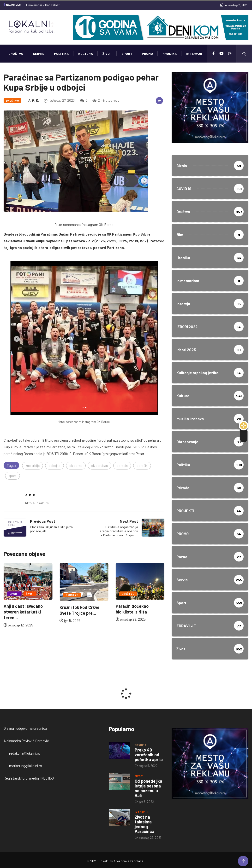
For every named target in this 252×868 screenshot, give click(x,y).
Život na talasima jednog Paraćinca (144, 824)
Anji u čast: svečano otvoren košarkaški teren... (23, 612)
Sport (127, 54)
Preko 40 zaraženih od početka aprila (149, 755)
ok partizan (99, 466)
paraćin (142, 466)
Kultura (86, 54)
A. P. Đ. (34, 100)
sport (12, 476)
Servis (39, 54)
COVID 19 (141, 745)
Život (107, 54)
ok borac (76, 466)
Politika (61, 54)
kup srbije (33, 466)
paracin (122, 466)
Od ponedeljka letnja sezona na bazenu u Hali (148, 788)
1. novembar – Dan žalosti (43, 5)
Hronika (170, 54)
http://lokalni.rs (37, 503)
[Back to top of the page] (243, 861)
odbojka (54, 466)
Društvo (16, 54)
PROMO (147, 54)
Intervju (194, 54)
